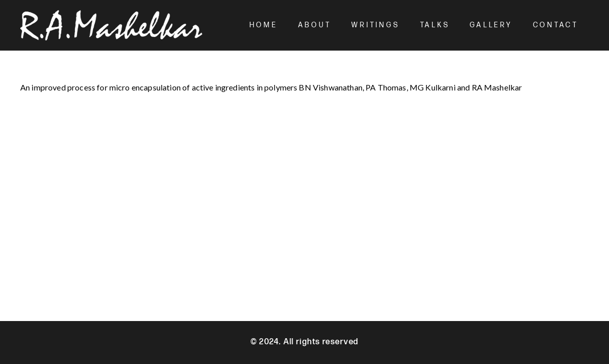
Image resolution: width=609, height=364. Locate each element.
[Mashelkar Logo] (111, 25)
